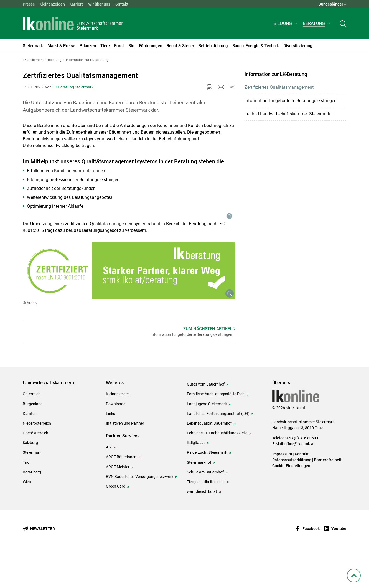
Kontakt (121, 4)
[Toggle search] (343, 24)
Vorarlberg (32, 508)
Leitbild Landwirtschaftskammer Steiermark (287, 114)
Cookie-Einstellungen (291, 502)
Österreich (32, 430)
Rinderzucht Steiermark (207, 489)
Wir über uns (99, 4)
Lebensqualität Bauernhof (209, 460)
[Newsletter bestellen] (39, 565)
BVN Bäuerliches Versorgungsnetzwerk (140, 513)
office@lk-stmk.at (300, 480)
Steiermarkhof (199, 499)
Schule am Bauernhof (205, 508)
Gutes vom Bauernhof (206, 420)
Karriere (77, 4)
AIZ (109, 483)
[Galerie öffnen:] (210, 244)
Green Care (115, 523)
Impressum (282, 490)
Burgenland (33, 440)
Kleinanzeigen (52, 4)
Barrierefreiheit (328, 496)
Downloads (116, 440)
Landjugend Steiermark (207, 440)
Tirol (26, 499)
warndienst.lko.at (202, 528)
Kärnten (30, 450)
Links (110, 450)
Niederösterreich (37, 460)
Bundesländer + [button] (332, 4)
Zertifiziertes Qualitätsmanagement (279, 87)
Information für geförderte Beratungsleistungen (291, 101)
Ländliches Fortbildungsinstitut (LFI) (218, 450)
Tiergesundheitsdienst (206, 518)
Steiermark (32, 489)
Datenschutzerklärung (292, 496)
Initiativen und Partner (125, 460)
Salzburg (30, 479)
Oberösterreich (35, 469)
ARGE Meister (118, 503)
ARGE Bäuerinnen (121, 493)
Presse (29, 4)
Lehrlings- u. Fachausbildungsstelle (217, 469)
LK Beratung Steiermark (73, 87)
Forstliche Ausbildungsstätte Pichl (216, 430)
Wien (27, 518)
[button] (286, 24)
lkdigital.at (196, 479)
